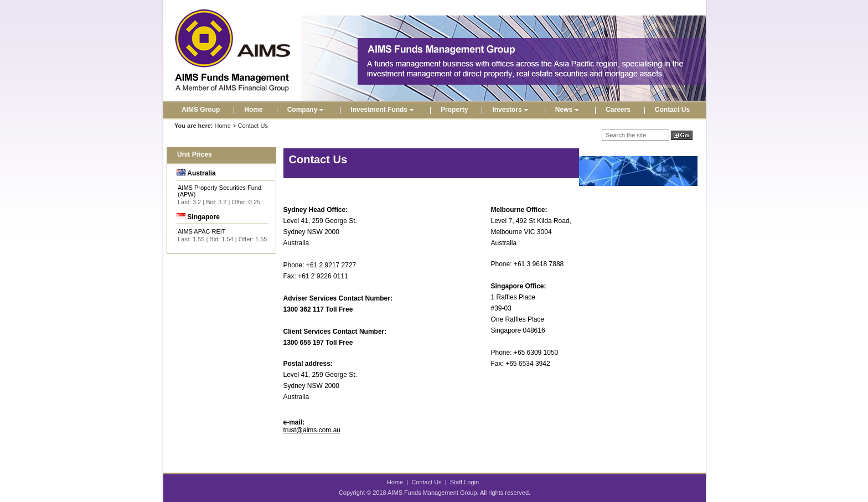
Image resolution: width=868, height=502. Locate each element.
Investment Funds (383, 110)
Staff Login (464, 482)
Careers (618, 110)
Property (454, 110)
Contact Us (672, 110)
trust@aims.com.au (312, 430)
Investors (511, 110)
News (568, 110)
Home (253, 110)
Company (307, 110)
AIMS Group (201, 110)
